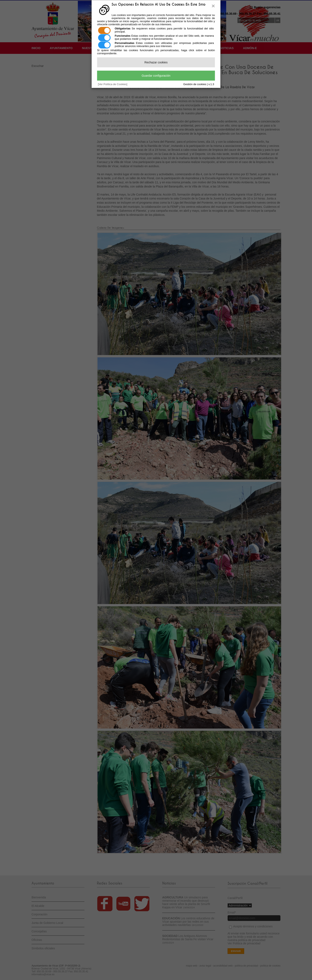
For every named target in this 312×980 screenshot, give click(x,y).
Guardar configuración (156, 76)
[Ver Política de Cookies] (113, 84)
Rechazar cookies (156, 62)
